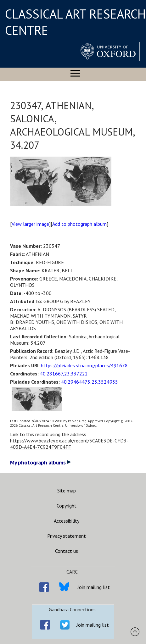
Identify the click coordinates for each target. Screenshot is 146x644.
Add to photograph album (79, 224)
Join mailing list (94, 587)
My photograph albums (40, 462)
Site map (67, 491)
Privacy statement (67, 536)
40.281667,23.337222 (64, 374)
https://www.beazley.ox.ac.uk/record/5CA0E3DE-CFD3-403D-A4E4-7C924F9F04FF (69, 444)
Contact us (67, 551)
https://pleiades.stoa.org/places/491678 (84, 365)
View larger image (30, 224)
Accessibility (67, 521)
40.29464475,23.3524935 (90, 382)
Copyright (67, 506)
